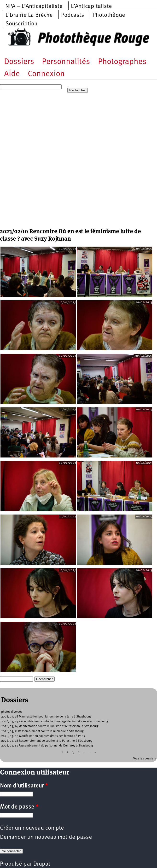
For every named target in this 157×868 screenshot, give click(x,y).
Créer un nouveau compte (32, 828)
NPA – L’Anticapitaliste (34, 6)
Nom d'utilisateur (24, 786)
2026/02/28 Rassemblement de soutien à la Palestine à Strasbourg (47, 741)
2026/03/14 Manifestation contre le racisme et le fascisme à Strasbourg (50, 726)
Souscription (21, 24)
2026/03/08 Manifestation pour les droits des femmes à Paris (43, 736)
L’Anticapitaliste (91, 6)
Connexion (46, 74)
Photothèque (109, 15)
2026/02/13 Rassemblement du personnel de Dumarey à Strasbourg (47, 746)
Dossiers (19, 62)
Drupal (42, 864)
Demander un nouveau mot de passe (46, 837)
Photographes (122, 62)
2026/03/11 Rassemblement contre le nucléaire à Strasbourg (42, 731)
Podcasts (73, 15)
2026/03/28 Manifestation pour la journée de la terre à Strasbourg (46, 717)
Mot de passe (19, 807)
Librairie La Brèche (29, 15)
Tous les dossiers (144, 759)
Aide (12, 74)
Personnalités (66, 62)
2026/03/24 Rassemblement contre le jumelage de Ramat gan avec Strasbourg (55, 721)
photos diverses (12, 712)
